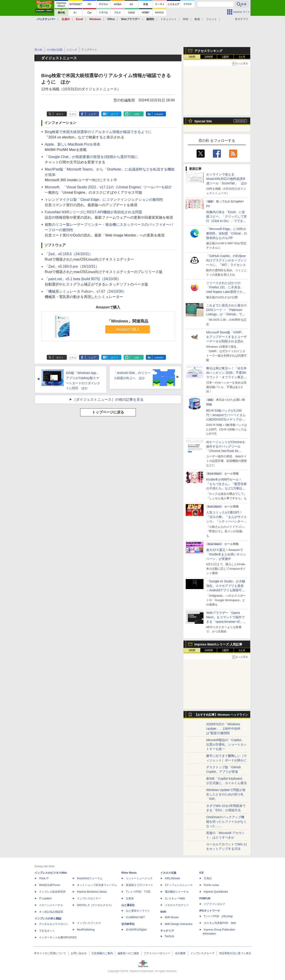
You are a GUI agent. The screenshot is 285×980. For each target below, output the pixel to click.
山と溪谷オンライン (138, 911)
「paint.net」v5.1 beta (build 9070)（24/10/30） (83, 279)
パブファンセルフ (214, 904)
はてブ (114, 114)
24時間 (209, 57)
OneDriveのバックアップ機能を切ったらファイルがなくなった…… (226, 822)
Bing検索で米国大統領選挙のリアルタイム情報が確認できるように (98, 132)
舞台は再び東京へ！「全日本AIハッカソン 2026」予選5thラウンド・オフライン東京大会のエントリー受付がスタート (226, 377)
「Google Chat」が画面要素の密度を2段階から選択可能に (91, 157)
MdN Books (172, 917)
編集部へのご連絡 (128, 953)
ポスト (60, 114)
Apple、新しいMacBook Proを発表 (72, 144)
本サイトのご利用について (50, 953)
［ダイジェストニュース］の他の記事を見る (108, 400)
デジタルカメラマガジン (54, 924)
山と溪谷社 (128, 905)
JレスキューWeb (175, 898)
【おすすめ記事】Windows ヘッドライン (221, 715)
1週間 (225, 57)
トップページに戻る (108, 412)
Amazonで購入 (128, 329)
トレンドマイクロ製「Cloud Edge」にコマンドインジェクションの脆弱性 (104, 200)
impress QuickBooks (216, 892)
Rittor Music (129, 873)
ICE (202, 873)
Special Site (203, 121)
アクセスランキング (208, 51)
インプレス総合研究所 (52, 892)
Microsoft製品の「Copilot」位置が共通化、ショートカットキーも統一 (226, 744)
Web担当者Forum (50, 885)
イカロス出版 (168, 873)
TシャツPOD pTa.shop (218, 916)
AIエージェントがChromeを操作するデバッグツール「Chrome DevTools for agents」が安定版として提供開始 (226, 451)
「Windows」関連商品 (128, 321)
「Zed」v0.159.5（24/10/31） (69, 254)
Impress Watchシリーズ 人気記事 (218, 644)
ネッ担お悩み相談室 (51, 912)
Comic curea (211, 885)
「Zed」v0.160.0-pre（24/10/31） (72, 266)
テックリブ (167, 931)
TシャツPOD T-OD (138, 892)
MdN (163, 912)
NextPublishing (86, 930)
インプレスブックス (89, 923)
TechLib (169, 936)
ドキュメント (169, 19)
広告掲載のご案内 (102, 953)
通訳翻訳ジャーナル (177, 892)
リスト (73, 114)
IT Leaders (45, 898)
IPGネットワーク (210, 911)
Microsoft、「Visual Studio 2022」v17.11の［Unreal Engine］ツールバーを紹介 (108, 187)
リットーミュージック (139, 878)
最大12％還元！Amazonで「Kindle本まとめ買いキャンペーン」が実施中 (226, 554)
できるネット (47, 931)
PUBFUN (205, 898)
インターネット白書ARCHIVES (58, 937)
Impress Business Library (92, 892)
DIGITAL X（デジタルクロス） (95, 905)
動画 (197, 19)
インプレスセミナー (89, 898)
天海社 (208, 878)
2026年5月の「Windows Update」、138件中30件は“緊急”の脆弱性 (223, 729)
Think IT (44, 878)
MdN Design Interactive (179, 924)
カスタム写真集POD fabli (220, 923)
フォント (212, 19)
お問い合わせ (79, 953)
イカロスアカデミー (177, 905)
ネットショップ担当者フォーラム (97, 885)
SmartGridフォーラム (90, 878)
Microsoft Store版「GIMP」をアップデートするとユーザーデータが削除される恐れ (226, 337)
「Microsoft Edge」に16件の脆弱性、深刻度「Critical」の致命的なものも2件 (227, 233)
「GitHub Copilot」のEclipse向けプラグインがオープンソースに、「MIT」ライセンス (226, 260)
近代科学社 (128, 924)
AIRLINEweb (172, 878)
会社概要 (180, 953)
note (137, 114)
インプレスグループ (202, 953)
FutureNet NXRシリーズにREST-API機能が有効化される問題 (94, 212)
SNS (186, 19)
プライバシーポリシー (157, 953)
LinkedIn (159, 114)
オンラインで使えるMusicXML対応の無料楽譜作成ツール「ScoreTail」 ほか (227, 179)
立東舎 (130, 898)
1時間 (192, 57)
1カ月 (242, 57)
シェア (92, 114)
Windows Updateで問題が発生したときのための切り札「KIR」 (226, 794)
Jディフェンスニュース (179, 885)
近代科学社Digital (136, 930)
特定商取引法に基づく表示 (235, 953)
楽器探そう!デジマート (139, 885)
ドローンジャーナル (51, 905)
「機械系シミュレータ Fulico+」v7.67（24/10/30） (85, 291)
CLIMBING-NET (135, 917)
